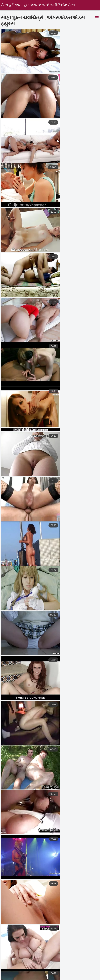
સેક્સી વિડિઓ (91, 978)
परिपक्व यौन (54, 971)
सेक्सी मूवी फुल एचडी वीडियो (60, 978)
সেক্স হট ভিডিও (29, 967)
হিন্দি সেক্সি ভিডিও (52, 967)
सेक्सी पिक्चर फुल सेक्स (33, 974)
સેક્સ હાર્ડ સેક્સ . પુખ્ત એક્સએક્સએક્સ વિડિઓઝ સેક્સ (38, 5)
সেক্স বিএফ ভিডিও (76, 971)
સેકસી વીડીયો (31, 971)
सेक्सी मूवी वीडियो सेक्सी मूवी (70, 974)
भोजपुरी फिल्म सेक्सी (79, 967)
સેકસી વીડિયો (30, 978)
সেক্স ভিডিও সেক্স (9, 971)
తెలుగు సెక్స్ (8, 967)
